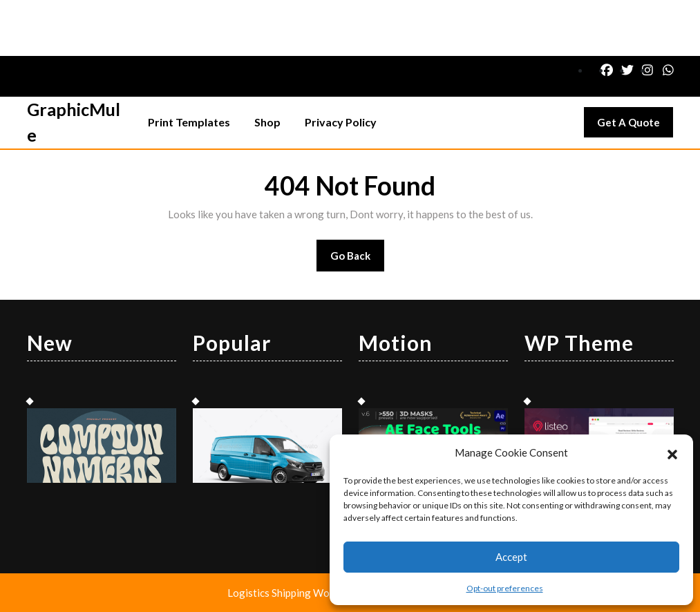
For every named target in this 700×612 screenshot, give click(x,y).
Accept (511, 557)
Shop (267, 122)
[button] (672, 452)
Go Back (358, 260)
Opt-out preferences (505, 588)
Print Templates (189, 122)
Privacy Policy (341, 122)
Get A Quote (635, 126)
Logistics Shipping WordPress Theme (314, 593)
